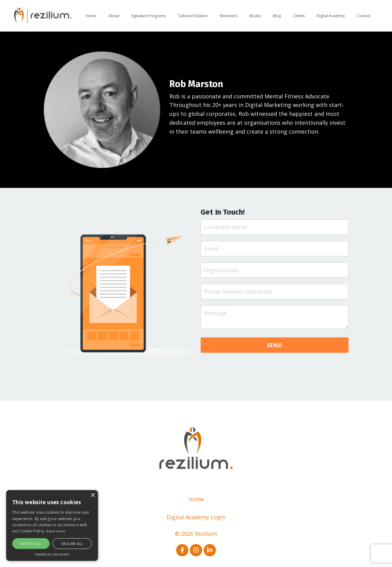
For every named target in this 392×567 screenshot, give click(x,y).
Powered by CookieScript (52, 555)
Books (255, 16)
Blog (277, 16)
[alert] (52, 525)
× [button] (93, 495)
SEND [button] (275, 345)
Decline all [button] (72, 544)
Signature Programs (149, 16)
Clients (299, 16)
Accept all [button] (31, 544)
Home (91, 16)
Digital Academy (331, 16)
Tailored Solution (193, 16)
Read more (56, 531)
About (114, 16)
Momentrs (229, 16)
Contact (364, 16)
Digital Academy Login (196, 517)
